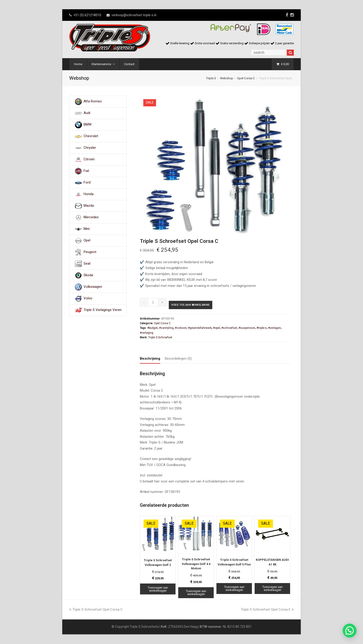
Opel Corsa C (246, 78)
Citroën (89, 159)
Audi (87, 113)
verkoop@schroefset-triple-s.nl (134, 15)
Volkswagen (93, 287)
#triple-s (262, 329)
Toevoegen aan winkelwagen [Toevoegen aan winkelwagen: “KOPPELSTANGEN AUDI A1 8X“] (272, 589)
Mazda (89, 206)
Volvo (88, 298)
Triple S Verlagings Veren (103, 310)
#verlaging (147, 333)
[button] (350, 631)
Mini (87, 229)
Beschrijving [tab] (150, 359)
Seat (87, 264)
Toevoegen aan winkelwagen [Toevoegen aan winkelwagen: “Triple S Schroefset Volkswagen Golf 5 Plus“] (234, 589)
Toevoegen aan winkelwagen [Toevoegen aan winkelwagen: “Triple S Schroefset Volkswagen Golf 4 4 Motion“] (196, 593)
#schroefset (229, 329)
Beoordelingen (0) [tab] (178, 359)
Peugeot (90, 252)
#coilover (181, 329)
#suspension (247, 329)
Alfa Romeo (93, 102)
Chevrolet (91, 136)
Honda (89, 194)
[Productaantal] (153, 302)
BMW (88, 125)
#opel (216, 329)
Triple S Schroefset (160, 338)
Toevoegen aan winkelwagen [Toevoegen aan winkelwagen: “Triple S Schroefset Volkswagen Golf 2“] (158, 590)
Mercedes (91, 217)
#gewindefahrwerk (200, 329)
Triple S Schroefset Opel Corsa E (267, 610)
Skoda (88, 275)
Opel (87, 241)
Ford (87, 183)
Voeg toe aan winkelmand (196, 305)
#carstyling (166, 329)
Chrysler (90, 148)
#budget (152, 329)
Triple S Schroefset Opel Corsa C (96, 610)
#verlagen (274, 329)
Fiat (86, 171)
